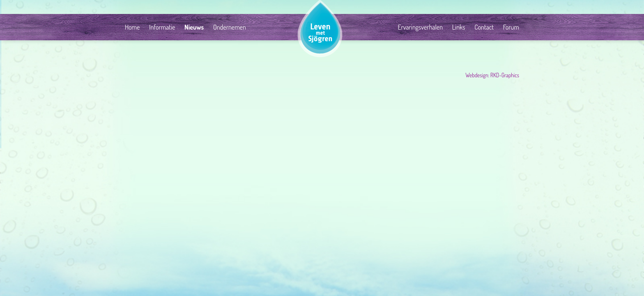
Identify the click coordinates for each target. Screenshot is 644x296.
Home (132, 27)
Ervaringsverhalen (420, 27)
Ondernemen (230, 27)
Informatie (162, 27)
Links (459, 27)
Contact (484, 27)
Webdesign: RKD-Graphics (492, 75)
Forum (511, 27)
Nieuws (194, 27)
